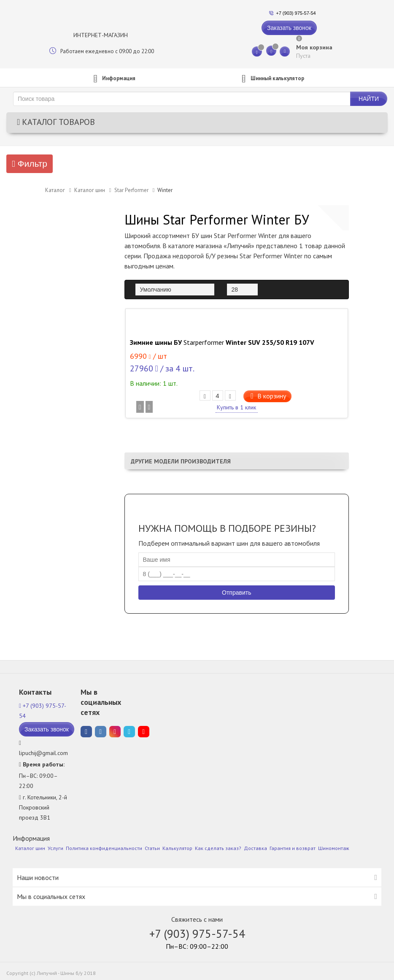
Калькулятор (177, 848)
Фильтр (30, 164)
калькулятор (271, 79)
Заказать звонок (289, 28)
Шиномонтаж (334, 848)
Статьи (152, 848)
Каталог (55, 190)
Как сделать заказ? (218, 848)
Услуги (55, 848)
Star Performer (131, 190)
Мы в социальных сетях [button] (51, 896)
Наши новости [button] (38, 877)
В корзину (270, 396)
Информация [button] (113, 79)
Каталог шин (90, 190)
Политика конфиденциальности (104, 848)
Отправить (236, 593)
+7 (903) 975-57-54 (296, 13)
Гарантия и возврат (293, 848)
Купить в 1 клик (236, 407)
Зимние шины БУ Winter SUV (222, 342)
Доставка (255, 848)
